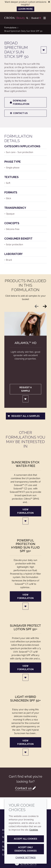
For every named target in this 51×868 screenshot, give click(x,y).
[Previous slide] (37, 306)
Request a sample (26, 389)
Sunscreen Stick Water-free (26, 464)
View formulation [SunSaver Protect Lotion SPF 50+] (25, 668)
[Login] (44, 50)
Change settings (26, 858)
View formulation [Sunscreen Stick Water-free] (25, 511)
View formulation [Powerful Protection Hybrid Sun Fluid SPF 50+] (25, 596)
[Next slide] (45, 306)
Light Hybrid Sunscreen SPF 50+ (25, 699)
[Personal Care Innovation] (15, 18)
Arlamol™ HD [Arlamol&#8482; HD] (26, 343)
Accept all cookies (26, 839)
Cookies (34, 830)
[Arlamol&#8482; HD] (26, 324)
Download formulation (20, 102)
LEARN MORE (26, 9)
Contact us (19, 113)
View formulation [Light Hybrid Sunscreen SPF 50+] (25, 742)
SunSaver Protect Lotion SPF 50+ (25, 627)
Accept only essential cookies (26, 849)
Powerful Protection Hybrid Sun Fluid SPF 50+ (25, 546)
